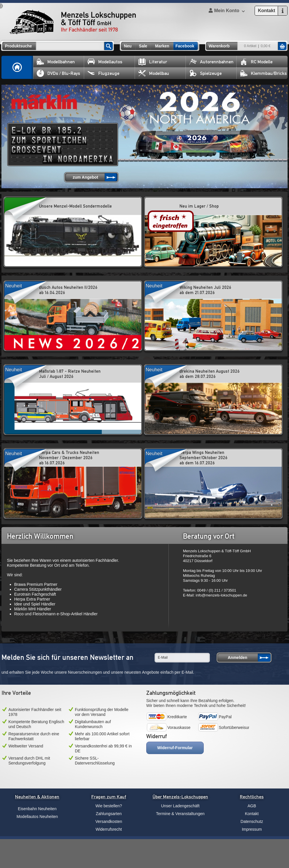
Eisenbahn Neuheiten (37, 809)
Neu (128, 46)
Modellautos (105, 62)
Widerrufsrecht (109, 829)
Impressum (252, 829)
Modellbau (154, 73)
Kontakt (252, 814)
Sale (143, 46)
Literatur (153, 62)
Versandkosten (109, 821)
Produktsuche (18, 46)
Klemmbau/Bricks (263, 73)
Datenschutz (252, 821)
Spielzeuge (205, 73)
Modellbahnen (56, 62)
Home (17, 67)
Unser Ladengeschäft (180, 806)
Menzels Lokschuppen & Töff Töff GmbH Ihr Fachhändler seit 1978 (73, 22)
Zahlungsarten (109, 814)
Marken (162, 46)
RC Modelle (256, 62)
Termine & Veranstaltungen (180, 814)
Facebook (185, 46)
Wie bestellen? (109, 806)
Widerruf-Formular (175, 748)
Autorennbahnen (211, 62)
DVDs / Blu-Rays (58, 73)
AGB (252, 806)
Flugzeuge (103, 73)
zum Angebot (85, 177)
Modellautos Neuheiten (37, 817)
